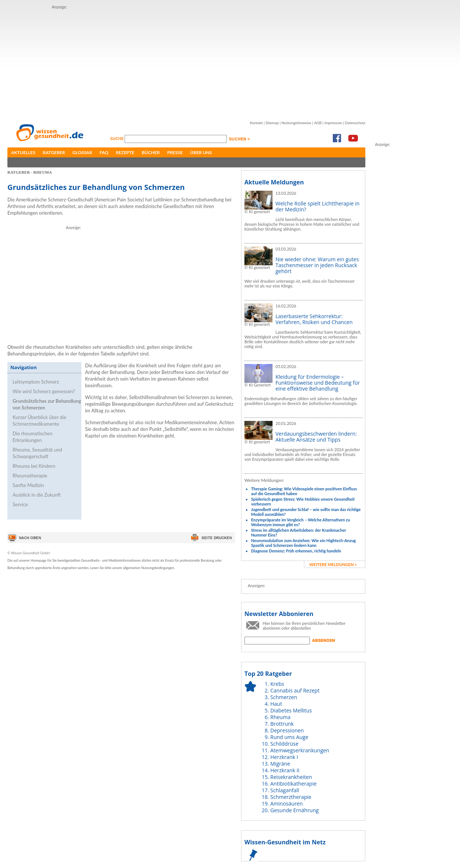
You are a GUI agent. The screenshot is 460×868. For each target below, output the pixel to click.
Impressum (333, 123)
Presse (175, 152)
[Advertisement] (164, 62)
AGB (318, 123)
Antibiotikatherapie (293, 784)
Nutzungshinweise (296, 123)
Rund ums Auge (289, 737)
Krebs (277, 684)
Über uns (201, 152)
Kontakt (256, 123)
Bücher (151, 152)
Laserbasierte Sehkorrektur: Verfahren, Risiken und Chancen (314, 319)
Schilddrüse (284, 744)
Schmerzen (284, 697)
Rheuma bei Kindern (34, 466)
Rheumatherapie (30, 476)
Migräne (280, 764)
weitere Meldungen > (333, 564)
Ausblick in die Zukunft (37, 495)
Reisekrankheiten (291, 777)
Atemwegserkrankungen (300, 750)
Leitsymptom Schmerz (36, 382)
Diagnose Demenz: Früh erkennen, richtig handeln (296, 551)
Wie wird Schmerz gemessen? (44, 391)
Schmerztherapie (291, 797)
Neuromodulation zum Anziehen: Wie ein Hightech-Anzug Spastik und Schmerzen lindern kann (303, 543)
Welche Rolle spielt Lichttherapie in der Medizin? (317, 206)
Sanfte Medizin (28, 485)
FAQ (104, 152)
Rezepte (125, 152)
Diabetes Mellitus (291, 710)
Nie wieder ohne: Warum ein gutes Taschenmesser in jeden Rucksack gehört (317, 265)
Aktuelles (23, 152)
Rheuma (280, 717)
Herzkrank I (284, 757)
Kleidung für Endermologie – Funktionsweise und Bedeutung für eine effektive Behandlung (318, 383)
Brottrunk (282, 724)
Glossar (82, 152)
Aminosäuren (287, 804)
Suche (117, 138)
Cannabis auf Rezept (295, 690)
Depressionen (287, 730)
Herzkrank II (285, 770)
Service (20, 504)
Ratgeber (54, 152)
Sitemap (272, 123)
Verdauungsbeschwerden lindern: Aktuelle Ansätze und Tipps (316, 437)
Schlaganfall (285, 790)
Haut (276, 704)
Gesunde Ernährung (295, 810)
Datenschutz (355, 123)
